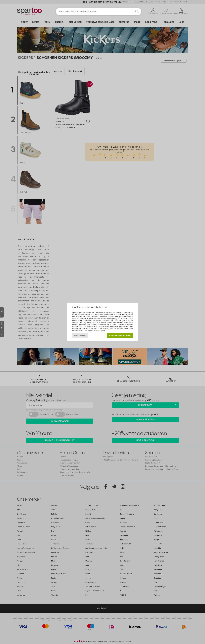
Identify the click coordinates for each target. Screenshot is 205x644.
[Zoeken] (137, 12)
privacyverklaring (96, 330)
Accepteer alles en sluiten (120, 335)
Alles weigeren (80, 335)
